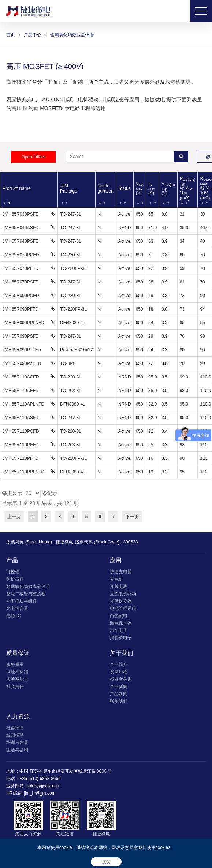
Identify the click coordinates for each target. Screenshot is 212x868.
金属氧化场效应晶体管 (72, 35)
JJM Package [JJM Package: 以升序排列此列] (69, 188)
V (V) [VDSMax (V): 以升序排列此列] (140, 188)
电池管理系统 (123, 608)
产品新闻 (119, 694)
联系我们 (119, 701)
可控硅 (13, 572)
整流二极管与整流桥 (26, 594)
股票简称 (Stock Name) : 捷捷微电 (40, 542)
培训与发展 (17, 743)
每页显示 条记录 (30, 493)
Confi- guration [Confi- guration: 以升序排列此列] (106, 188)
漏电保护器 (121, 623)
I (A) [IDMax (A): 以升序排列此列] (152, 188)
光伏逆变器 (121, 601)
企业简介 (119, 664)
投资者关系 (121, 679)
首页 (11, 35)
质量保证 (18, 653)
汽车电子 (119, 630)
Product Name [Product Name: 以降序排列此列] (17, 188)
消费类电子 (121, 638)
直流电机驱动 (123, 594)
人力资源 (18, 716)
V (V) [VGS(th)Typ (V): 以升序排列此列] (168, 188)
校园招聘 (15, 735)
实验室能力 (17, 679)
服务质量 (15, 664)
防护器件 (15, 579)
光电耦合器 (17, 608)
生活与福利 (17, 750)
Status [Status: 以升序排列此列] (124, 188)
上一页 (14, 517)
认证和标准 (17, 672)
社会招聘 (15, 728)
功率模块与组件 (22, 601)
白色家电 (119, 616)
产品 (12, 560)
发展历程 (119, 672)
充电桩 (116, 579)
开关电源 (119, 586)
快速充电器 (121, 572)
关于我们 (122, 653)
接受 (106, 862)
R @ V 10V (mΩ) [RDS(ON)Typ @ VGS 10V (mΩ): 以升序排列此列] (188, 188)
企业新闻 (119, 686)
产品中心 (33, 35)
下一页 (132, 517)
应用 (116, 560)
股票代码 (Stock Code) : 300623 (106, 542)
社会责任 (15, 686)
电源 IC (13, 616)
